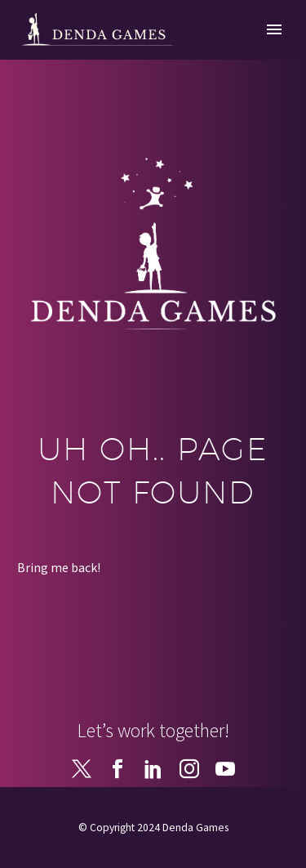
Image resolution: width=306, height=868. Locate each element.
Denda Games (195, 828)
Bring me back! (59, 567)
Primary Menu (274, 29)
